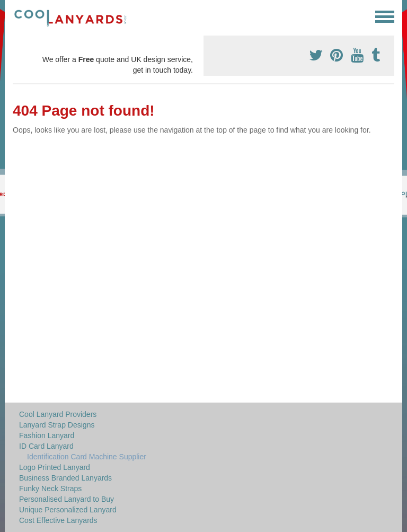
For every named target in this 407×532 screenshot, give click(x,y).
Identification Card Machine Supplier (87, 457)
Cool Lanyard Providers (58, 414)
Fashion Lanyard (47, 435)
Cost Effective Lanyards (58, 520)
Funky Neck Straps (50, 489)
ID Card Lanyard (46, 446)
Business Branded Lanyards (65, 478)
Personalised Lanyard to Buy (67, 499)
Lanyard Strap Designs (57, 425)
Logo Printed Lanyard (55, 467)
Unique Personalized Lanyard (68, 510)
